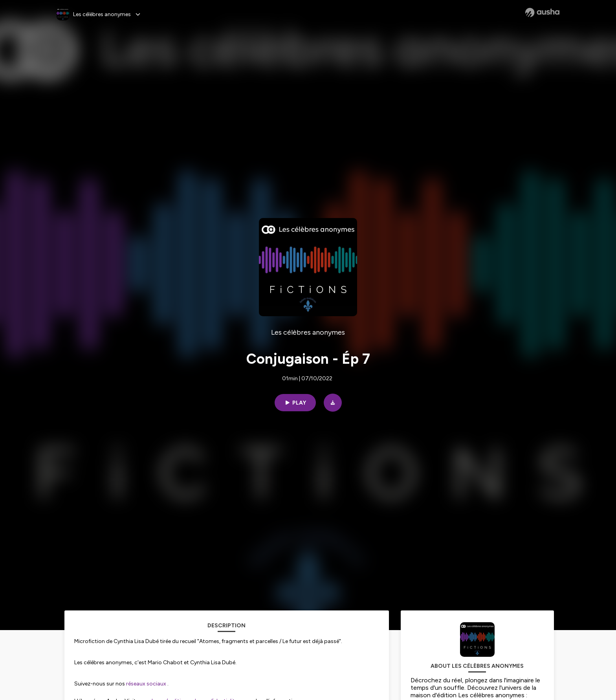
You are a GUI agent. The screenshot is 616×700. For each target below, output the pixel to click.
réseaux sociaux (146, 684)
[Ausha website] (542, 13)
